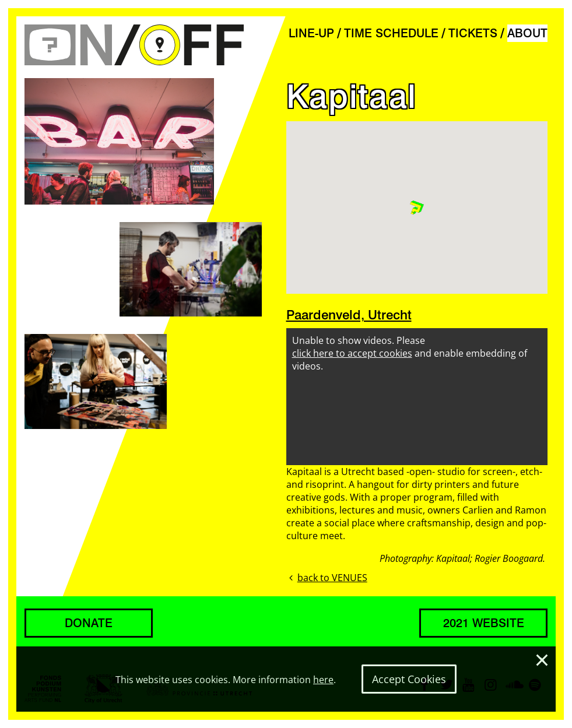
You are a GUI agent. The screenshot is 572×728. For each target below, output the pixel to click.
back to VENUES (327, 578)
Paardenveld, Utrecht (349, 314)
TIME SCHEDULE (391, 33)
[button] (417, 208)
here (323, 680)
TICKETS (473, 33)
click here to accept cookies (352, 353)
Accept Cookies (409, 679)
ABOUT (527, 33)
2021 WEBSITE (484, 623)
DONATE (89, 623)
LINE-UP (311, 33)
